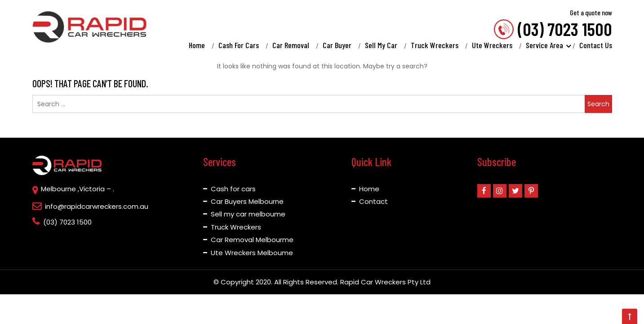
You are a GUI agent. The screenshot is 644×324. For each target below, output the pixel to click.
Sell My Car (381, 45)
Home (197, 45)
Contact (373, 201)
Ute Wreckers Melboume (252, 253)
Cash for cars (233, 189)
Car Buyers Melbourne (247, 201)
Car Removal (291, 45)
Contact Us (596, 45)
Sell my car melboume (248, 214)
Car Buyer (337, 45)
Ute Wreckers (492, 45)
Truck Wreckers (435, 45)
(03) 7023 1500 (565, 28)
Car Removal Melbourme (252, 240)
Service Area (545, 45)
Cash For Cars (239, 45)
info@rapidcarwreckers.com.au (97, 206)
